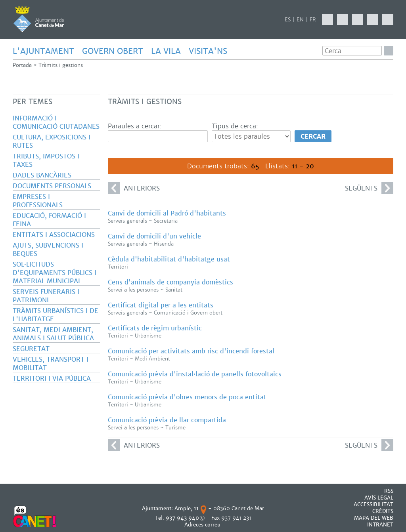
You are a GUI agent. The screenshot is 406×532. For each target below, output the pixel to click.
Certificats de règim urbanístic (155, 328)
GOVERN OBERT (113, 51)
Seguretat (31, 349)
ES (288, 20)
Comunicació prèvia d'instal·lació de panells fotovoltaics (195, 374)
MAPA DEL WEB (374, 518)
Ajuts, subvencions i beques (48, 250)
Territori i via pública (52, 379)
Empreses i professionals (38, 201)
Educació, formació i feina (49, 220)
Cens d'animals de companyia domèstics (170, 282)
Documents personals (52, 186)
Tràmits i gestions (61, 65)
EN (300, 20)
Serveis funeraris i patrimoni (46, 296)
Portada (22, 65)
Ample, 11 (187, 508)
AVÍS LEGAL (379, 498)
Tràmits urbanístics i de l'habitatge (56, 315)
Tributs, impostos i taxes (46, 160)
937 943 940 (182, 518)
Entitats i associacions (54, 235)
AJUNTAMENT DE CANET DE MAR (39, 19)
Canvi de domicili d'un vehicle (154, 236)
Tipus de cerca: (235, 126)
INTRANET (380, 525)
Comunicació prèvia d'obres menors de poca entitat (187, 397)
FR (313, 20)
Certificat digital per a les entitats (161, 305)
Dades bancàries (42, 175)
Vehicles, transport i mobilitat (51, 364)
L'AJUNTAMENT (43, 51)
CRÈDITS (383, 511)
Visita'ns (208, 51)
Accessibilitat (373, 504)
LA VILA (166, 51)
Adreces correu (203, 525)
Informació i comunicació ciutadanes (56, 122)
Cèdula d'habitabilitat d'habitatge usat (169, 259)
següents (369, 188)
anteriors (134, 188)
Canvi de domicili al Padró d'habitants (167, 213)
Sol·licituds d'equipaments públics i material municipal (55, 273)
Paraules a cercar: (135, 126)
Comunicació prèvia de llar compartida (167, 420)
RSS (389, 491)
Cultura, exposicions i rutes (52, 141)
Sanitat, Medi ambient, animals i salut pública (53, 334)
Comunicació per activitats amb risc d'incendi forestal (191, 351)
